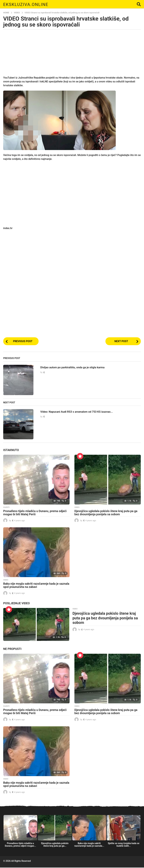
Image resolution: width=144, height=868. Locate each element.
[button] (139, 4)
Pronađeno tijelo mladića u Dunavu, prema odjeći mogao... (20, 845)
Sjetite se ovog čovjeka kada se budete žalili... (124, 845)
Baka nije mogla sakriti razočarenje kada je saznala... (89, 845)
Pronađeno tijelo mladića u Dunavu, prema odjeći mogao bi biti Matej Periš (35, 513)
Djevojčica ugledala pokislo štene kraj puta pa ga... (55, 845)
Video (77, 508)
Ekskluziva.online (30, 4)
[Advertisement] (72, 55)
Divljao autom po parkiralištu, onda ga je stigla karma (78, 368)
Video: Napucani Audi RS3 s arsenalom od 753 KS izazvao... (83, 412)
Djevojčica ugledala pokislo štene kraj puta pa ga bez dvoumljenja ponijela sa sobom (106, 513)
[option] (20, 833)
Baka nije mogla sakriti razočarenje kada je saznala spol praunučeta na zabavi (36, 586)
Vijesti (6, 508)
